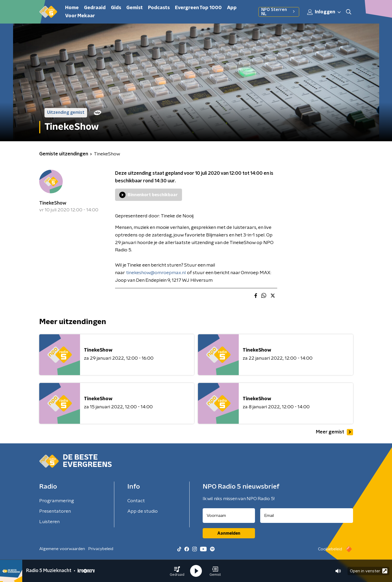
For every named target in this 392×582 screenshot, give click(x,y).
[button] (177, 571)
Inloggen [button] (324, 12)
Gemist (135, 8)
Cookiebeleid (330, 549)
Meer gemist (334, 432)
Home (72, 8)
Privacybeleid (101, 549)
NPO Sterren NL (279, 12)
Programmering (57, 501)
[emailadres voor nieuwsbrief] (307, 516)
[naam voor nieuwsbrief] (229, 516)
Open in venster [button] (369, 571)
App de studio (143, 511)
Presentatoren (55, 511)
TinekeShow (53, 203)
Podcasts (159, 8)
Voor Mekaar (80, 16)
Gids (116, 8)
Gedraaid (95, 8)
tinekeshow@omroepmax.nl (156, 273)
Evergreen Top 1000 (198, 8)
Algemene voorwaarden (62, 549)
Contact (136, 501)
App (232, 8)
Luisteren (49, 522)
